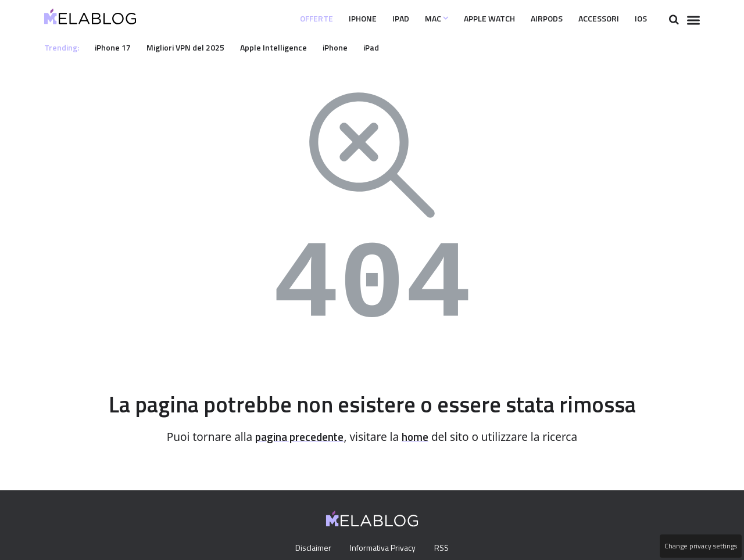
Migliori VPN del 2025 (194, 47)
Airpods (534, 19)
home (419, 437)
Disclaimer (310, 548)
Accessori (593, 19)
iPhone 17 (117, 47)
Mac (411, 19)
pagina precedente (298, 437)
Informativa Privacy (383, 548)
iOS (640, 19)
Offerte (280, 19)
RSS (444, 548)
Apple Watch (469, 19)
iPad (372, 19)
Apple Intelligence (285, 47)
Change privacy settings (700, 546)
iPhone (331, 19)
